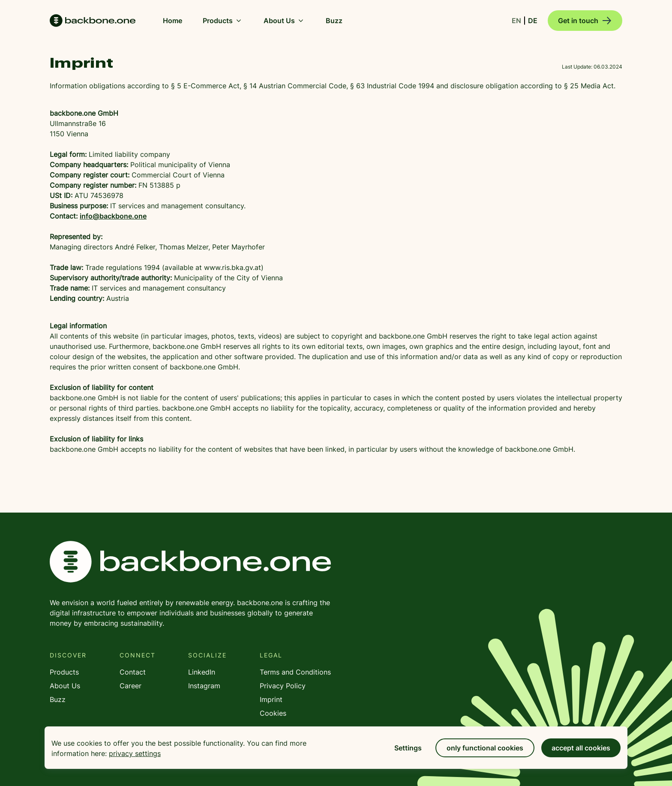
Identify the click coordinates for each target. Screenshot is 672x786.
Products (223, 21)
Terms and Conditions (295, 672)
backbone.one (190, 562)
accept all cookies (581, 748)
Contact (133, 672)
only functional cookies (485, 748)
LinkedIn (202, 672)
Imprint (271, 699)
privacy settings (135, 753)
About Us (284, 21)
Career (130, 686)
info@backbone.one (113, 216)
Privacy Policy (283, 686)
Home (93, 21)
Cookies (273, 713)
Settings (408, 748)
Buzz (58, 699)
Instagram (204, 686)
